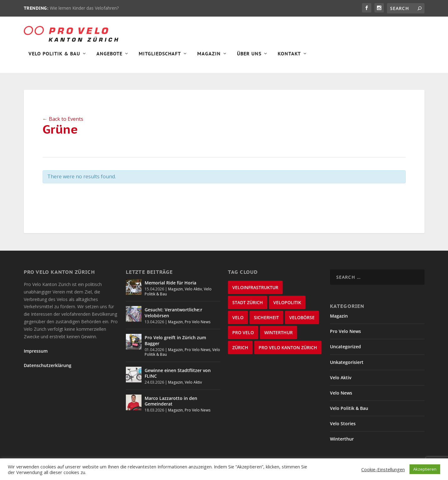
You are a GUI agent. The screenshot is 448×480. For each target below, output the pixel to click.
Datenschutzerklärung (48, 365)
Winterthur (342, 439)
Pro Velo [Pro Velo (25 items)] (243, 332)
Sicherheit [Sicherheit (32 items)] (266, 317)
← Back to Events (63, 119)
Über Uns (249, 58)
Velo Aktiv (193, 289)
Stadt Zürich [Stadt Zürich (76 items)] (248, 302)
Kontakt (289, 58)
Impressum (36, 351)
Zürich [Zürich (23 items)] (240, 347)
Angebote (109, 58)
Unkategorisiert (347, 362)
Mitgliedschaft (160, 58)
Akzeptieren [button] (425, 469)
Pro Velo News (198, 322)
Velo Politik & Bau (54, 58)
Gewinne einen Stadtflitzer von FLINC (178, 373)
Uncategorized (345, 347)
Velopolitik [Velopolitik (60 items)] (287, 302)
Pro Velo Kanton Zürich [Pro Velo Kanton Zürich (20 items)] (288, 347)
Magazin (209, 58)
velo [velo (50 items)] (238, 317)
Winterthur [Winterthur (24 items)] (278, 332)
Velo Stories (343, 424)
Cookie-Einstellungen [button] (383, 469)
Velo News (341, 393)
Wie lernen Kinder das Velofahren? (84, 8)
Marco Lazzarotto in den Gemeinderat (171, 401)
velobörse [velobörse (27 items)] (302, 317)
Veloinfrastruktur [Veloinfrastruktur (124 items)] (255, 287)
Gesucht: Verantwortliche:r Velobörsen (173, 312)
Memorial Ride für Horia (170, 283)
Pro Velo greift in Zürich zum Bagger (175, 340)
